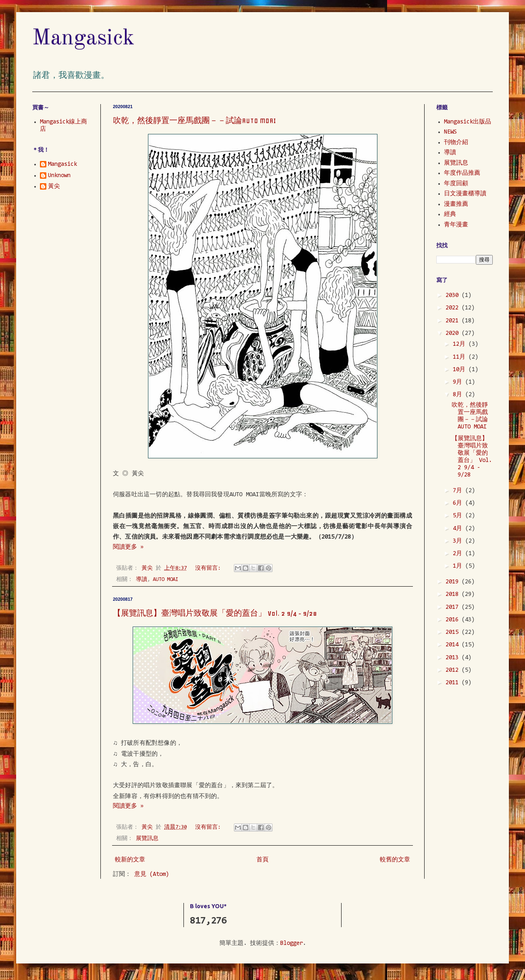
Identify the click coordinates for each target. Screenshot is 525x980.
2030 (454, 296)
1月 (459, 566)
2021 (454, 321)
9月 (459, 382)
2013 (454, 658)
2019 (454, 582)
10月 (461, 370)
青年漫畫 (456, 225)
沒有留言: (209, 568)
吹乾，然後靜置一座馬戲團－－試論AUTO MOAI (194, 121)
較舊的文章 (395, 860)
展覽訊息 (147, 839)
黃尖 (54, 187)
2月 (459, 554)
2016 (454, 620)
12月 (461, 344)
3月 (459, 541)
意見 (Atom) (152, 874)
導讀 (142, 580)
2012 (454, 670)
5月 (459, 516)
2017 (454, 607)
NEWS (450, 132)
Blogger (292, 943)
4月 (459, 529)
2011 (454, 683)
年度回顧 (456, 184)
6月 (459, 503)
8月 (459, 395)
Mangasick (83, 39)
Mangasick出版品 (468, 122)
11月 (461, 357)
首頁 (262, 860)
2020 (454, 333)
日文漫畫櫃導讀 (465, 194)
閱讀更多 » (128, 547)
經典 (450, 214)
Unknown (59, 176)
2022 (454, 308)
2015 (454, 632)
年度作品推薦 (462, 173)
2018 (454, 594)
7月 (459, 491)
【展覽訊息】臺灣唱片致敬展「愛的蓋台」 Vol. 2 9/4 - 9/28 (215, 613)
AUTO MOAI (166, 580)
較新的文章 (130, 860)
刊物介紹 (456, 143)
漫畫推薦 (456, 204)
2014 (454, 645)
